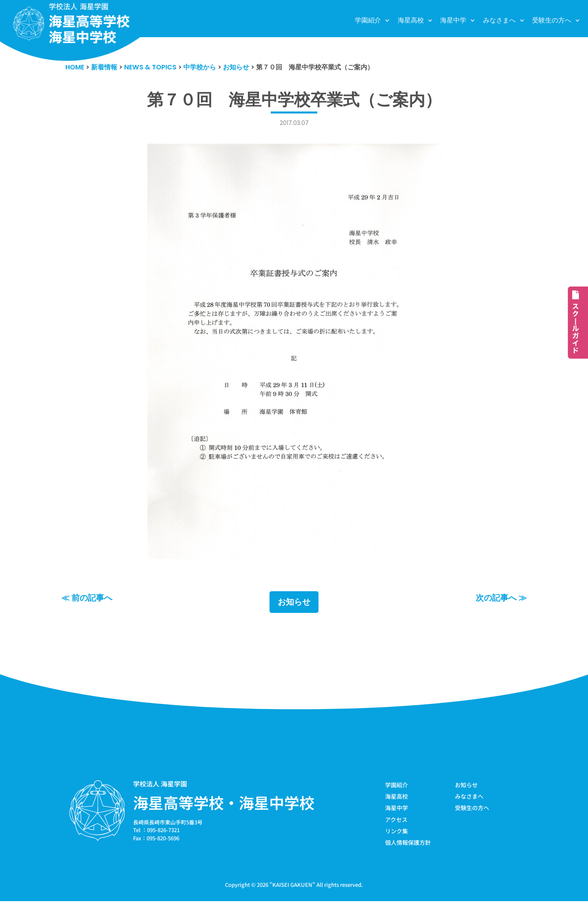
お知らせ (294, 603)
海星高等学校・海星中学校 (224, 804)
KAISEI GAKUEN (292, 887)
